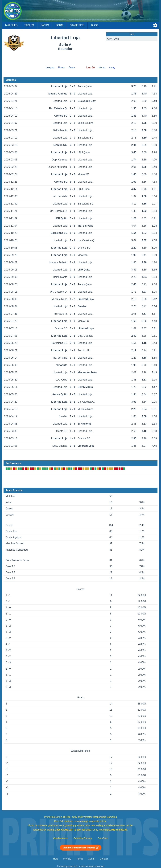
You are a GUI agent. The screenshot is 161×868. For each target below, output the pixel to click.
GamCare (103, 838)
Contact (104, 859)
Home (62, 68)
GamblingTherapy (83, 838)
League (50, 68)
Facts (45, 25)
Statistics (77, 25)
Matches (11, 25)
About (91, 859)
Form (59, 25)
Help (56, 859)
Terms (80, 859)
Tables (29, 25)
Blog (95, 25)
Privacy (67, 859)
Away (72, 68)
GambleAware (61, 838)
